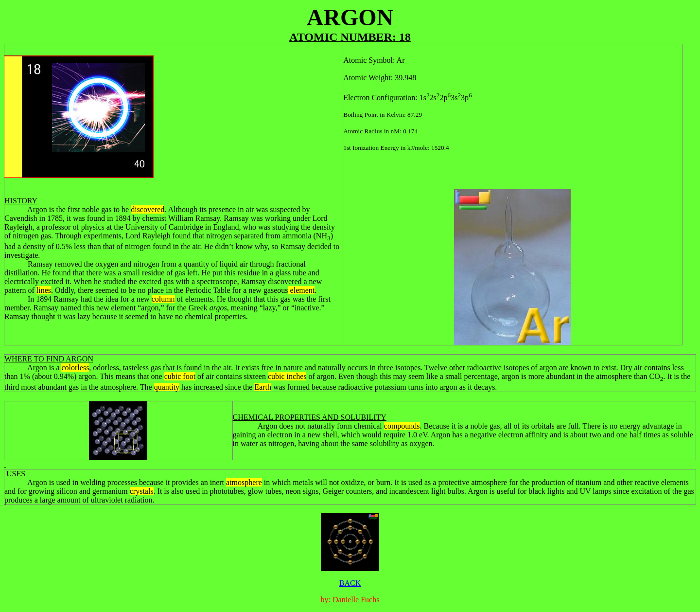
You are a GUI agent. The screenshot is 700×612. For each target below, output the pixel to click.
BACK (350, 583)
